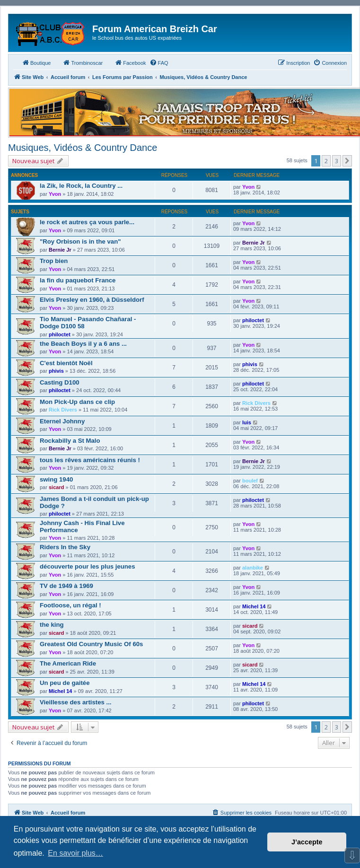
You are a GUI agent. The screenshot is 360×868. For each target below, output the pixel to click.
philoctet (60, 334)
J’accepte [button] (307, 842)
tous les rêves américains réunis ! (90, 460)
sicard (56, 487)
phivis (56, 371)
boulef (250, 481)
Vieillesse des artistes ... (76, 702)
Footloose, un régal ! (70, 605)
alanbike (253, 568)
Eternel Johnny (62, 421)
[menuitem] (159, 63)
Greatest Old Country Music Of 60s (91, 644)
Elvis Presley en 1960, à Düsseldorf (92, 300)
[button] (347, 161)
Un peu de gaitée (65, 683)
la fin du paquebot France (78, 280)
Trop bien (54, 261)
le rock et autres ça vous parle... (87, 222)
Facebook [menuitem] (130, 62)
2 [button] (326, 161)
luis (247, 422)
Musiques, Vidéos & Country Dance (83, 148)
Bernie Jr (60, 250)
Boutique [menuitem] (36, 62)
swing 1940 (56, 479)
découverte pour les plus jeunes (88, 566)
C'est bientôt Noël (66, 363)
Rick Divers (63, 410)
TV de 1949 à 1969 (66, 586)
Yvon (55, 194)
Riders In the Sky (65, 547)
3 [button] (337, 161)
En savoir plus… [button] (75, 853)
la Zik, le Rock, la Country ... (81, 186)
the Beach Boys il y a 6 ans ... (83, 344)
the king (52, 625)
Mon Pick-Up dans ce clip (77, 402)
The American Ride (68, 663)
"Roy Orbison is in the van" (80, 241)
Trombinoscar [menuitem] (83, 62)
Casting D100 (60, 382)
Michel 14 (254, 606)
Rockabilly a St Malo (70, 441)
